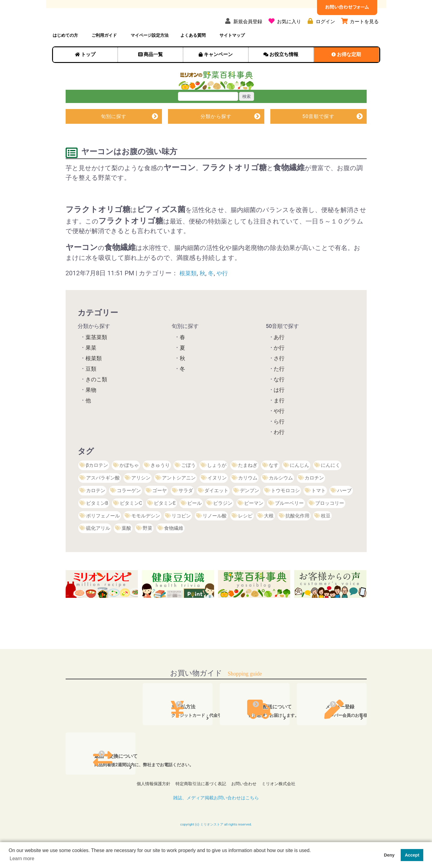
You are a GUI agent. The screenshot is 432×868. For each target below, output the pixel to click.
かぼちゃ (129, 484)
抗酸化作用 (297, 535)
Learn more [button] (22, 859)
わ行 (279, 451)
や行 (226, 292)
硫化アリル (98, 547)
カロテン (96, 509)
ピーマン (254, 522)
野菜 (148, 547)
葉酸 (126, 547)
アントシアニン (179, 497)
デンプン (250, 509)
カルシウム (281, 497)
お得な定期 (349, 72)
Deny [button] (389, 855)
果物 (91, 409)
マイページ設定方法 (150, 53)
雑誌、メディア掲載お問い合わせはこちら (216, 814)
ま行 (279, 420)
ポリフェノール (103, 535)
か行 (279, 367)
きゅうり (160, 484)
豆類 (91, 388)
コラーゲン (129, 509)
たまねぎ (248, 484)
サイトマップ (232, 53)
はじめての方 (65, 53)
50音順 (319, 135)
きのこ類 (96, 398)
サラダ (186, 509)
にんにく (331, 484)
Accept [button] (412, 855)
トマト (319, 509)
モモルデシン (146, 535)
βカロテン (97, 484)
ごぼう (188, 484)
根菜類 (189, 292)
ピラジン (223, 522)
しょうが (217, 484)
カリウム (248, 497)
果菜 (91, 367)
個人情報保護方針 (151, 802)
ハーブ (344, 509)
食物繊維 (174, 547)
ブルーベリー (289, 522)
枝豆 (326, 535)
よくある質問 (193, 53)
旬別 (114, 135)
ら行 (279, 441)
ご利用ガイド (104, 53)
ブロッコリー (330, 522)
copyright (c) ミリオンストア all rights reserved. (216, 841)
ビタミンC (131, 522)
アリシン (141, 497)
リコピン (181, 535)
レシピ (245, 535)
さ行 (279, 377)
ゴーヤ (160, 509)
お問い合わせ (245, 802)
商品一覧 (153, 72)
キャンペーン (218, 72)
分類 (216, 135)
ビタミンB (97, 522)
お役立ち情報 (284, 72)
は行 (279, 409)
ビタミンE (165, 522)
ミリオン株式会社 (281, 802)
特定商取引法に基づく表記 (200, 802)
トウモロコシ (285, 509)
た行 (279, 388)
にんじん (300, 484)
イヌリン (217, 497)
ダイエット (216, 509)
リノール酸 (215, 535)
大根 (269, 535)
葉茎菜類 (96, 356)
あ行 (279, 356)
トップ (88, 72)
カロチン (314, 497)
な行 (279, 398)
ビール (194, 522)
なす (274, 484)
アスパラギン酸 (103, 497)
